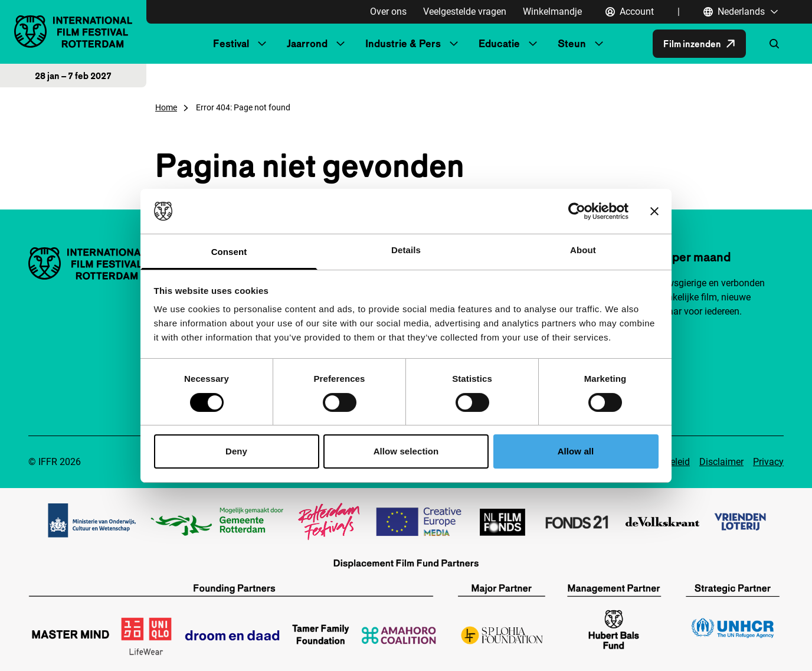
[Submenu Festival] (262, 44)
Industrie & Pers (403, 43)
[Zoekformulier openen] (774, 44)
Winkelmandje (552, 12)
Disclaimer (721, 462)
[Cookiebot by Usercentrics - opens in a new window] (577, 211)
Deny (236, 451)
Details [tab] (406, 250)
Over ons (388, 12)
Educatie (499, 43)
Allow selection (406, 451)
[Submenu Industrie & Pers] (454, 44)
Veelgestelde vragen (465, 12)
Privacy (768, 462)
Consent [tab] (229, 252)
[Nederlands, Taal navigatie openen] (741, 12)
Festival (231, 43)
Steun (572, 43)
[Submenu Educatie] (533, 44)
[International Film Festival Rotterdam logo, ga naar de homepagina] (73, 32)
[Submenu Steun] (599, 44)
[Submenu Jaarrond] (340, 44)
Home (166, 107)
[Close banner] (654, 211)
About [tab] (583, 250)
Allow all (576, 451)
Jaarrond (307, 43)
